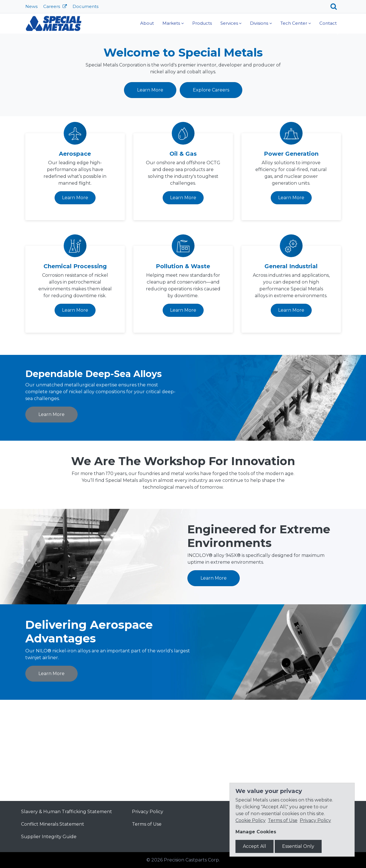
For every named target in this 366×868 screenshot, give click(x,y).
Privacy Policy (148, 812)
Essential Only (298, 846)
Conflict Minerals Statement (53, 824)
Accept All (255, 846)
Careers (52, 6)
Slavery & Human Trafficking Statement (67, 812)
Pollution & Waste (183, 367)
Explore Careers (211, 191)
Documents (85, 6)
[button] (27, 83)
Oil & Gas (183, 255)
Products (202, 23)
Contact (328, 23)
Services (229, 23)
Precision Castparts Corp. (192, 860)
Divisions (259, 23)
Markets (171, 23)
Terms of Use (147, 824)
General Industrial (291, 367)
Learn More (102, 105)
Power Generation (291, 255)
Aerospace (75, 255)
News (31, 6)
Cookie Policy (251, 820)
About (147, 23)
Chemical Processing (75, 367)
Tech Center (294, 23)
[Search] (336, 7)
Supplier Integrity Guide (49, 837)
